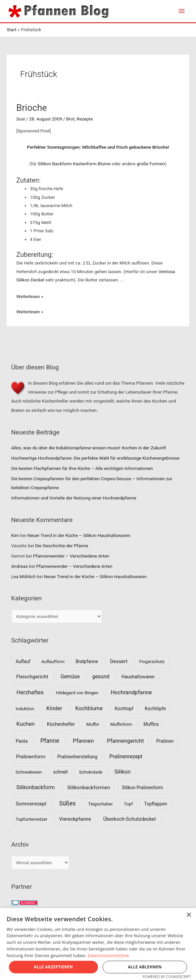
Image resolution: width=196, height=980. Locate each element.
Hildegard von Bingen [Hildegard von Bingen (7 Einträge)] (77, 693)
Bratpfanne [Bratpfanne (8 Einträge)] (87, 661)
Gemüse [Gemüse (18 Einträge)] (70, 677)
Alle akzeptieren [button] (54, 967)
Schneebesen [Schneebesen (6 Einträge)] (29, 772)
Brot (70, 119)
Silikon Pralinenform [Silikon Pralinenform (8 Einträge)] (142, 788)
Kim (15, 535)
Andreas (20, 566)
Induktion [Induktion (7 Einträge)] (25, 709)
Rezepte (85, 119)
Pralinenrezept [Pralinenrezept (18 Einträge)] (126, 756)
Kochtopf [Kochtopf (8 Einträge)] (124, 709)
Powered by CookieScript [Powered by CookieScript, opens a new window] (167, 977)
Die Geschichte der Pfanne (62, 546)
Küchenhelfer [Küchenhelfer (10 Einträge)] (61, 724)
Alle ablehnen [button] (145, 967)
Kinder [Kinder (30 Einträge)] (54, 708)
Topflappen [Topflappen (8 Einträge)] (155, 804)
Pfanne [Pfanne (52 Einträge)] (50, 741)
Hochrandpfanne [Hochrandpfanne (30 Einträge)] (131, 692)
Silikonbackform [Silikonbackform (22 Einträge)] (35, 787)
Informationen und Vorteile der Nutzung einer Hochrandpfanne (74, 498)
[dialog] (98, 944)
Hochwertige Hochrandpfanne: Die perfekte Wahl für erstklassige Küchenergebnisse (95, 458)
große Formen (151, 164)
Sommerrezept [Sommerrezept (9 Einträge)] (31, 804)
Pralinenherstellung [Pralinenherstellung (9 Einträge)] (77, 757)
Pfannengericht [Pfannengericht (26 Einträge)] (125, 741)
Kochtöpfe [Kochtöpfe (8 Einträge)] (155, 709)
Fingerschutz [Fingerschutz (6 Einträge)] (152, 662)
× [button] (189, 915)
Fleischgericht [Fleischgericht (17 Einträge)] (32, 677)
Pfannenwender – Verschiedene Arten (71, 556)
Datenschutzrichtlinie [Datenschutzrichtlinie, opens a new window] (108, 956)
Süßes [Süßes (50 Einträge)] (68, 803)
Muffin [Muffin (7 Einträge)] (93, 724)
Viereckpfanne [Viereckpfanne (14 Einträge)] (75, 819)
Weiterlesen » (30, 296)
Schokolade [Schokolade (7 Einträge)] (91, 772)
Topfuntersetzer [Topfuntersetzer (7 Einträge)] (31, 819)
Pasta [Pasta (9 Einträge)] (22, 741)
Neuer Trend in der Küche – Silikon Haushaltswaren (79, 535)
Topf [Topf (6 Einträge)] (128, 804)
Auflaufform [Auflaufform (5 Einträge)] (53, 662)
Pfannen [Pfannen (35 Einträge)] (83, 741)
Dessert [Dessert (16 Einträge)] (119, 661)
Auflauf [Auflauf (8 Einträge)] (23, 661)
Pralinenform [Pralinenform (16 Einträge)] (31, 757)
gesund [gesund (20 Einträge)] (101, 677)
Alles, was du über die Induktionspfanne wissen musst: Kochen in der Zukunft (89, 448)
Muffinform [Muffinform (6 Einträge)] (121, 724)
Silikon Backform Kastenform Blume (73, 164)
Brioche (31, 108)
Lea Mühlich (24, 576)
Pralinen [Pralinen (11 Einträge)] (165, 741)
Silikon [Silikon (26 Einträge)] (123, 772)
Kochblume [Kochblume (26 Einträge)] (89, 708)
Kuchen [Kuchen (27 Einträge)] (26, 724)
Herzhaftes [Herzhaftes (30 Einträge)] (30, 692)
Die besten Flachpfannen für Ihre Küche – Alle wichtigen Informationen (82, 468)
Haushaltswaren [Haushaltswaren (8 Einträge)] (138, 677)
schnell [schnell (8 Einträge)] (60, 772)
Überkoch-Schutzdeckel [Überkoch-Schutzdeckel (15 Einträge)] (130, 819)
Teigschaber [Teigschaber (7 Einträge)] (100, 804)
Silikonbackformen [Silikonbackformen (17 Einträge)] (89, 788)
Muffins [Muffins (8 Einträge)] (151, 724)
